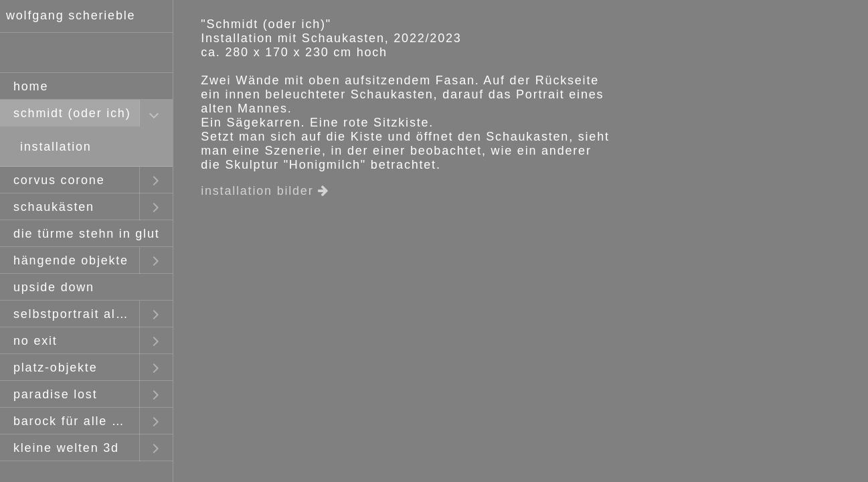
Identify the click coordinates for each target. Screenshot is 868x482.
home (31, 86)
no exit (35, 341)
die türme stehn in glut (87, 234)
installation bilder (265, 191)
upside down (54, 287)
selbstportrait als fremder (76, 314)
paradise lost (55, 394)
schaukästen (54, 207)
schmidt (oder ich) (72, 113)
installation (56, 147)
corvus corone (59, 180)
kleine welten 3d (66, 448)
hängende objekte (71, 260)
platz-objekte (55, 368)
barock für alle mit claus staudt (76, 421)
